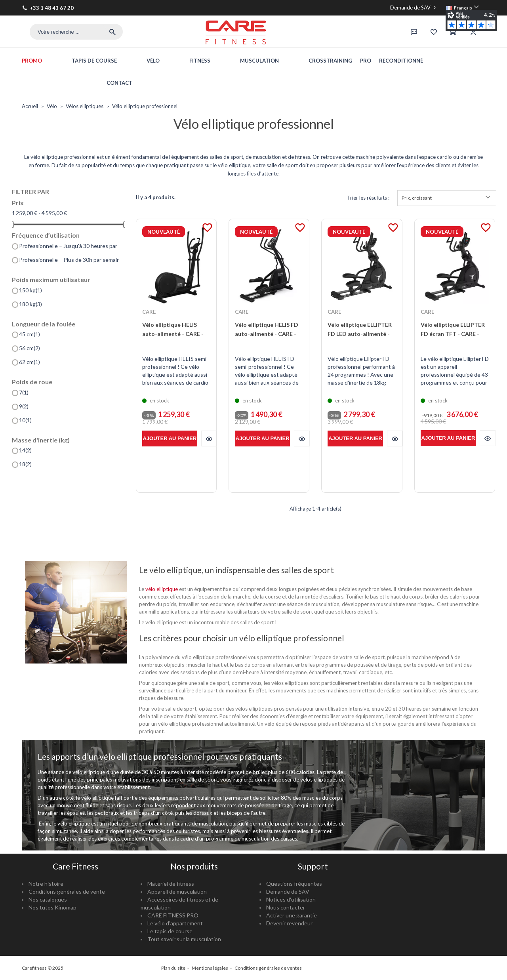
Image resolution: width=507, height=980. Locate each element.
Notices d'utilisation (291, 899)
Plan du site (173, 968)
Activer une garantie (292, 915)
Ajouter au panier (170, 438)
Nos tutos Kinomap (52, 907)
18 (25, 464)
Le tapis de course (170, 931)
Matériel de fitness (171, 884)
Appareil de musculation (177, 891)
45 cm (30, 334)
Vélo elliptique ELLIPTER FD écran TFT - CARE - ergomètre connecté (453, 334)
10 (25, 420)
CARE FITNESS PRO (173, 915)
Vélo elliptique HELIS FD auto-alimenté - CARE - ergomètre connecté (267, 334)
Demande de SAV (414, 8)
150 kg (30, 290)
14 (25, 450)
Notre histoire (46, 884)
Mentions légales (210, 968)
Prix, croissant (447, 198)
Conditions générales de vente (67, 891)
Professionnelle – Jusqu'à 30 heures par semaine (69, 246)
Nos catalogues (48, 899)
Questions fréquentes (294, 884)
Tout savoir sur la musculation (184, 939)
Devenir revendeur (289, 923)
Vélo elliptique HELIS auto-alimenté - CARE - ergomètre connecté (173, 334)
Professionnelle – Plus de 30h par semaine (69, 260)
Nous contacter (286, 907)
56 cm (30, 348)
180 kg (30, 304)
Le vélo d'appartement (175, 923)
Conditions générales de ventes (268, 968)
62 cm (30, 362)
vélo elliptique (162, 589)
